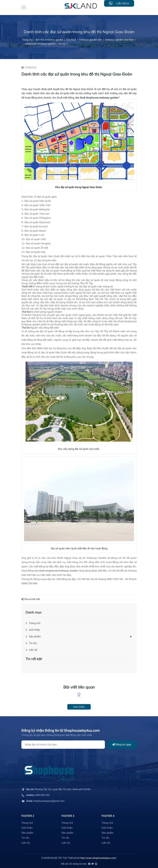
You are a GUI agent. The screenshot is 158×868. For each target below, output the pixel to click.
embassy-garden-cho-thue (119, 40)
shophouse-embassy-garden (40, 44)
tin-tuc (62, 44)
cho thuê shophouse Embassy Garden (56, 571)
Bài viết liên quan (79, 687)
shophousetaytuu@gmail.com (45, 801)
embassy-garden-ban (91, 40)
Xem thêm (79, 707)
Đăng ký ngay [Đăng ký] (122, 745)
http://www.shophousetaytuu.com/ (98, 858)
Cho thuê (71, 40)
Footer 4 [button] (108, 816)
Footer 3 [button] (68, 816)
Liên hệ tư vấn (123, 4)
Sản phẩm (35, 636)
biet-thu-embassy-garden (49, 40)
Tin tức (33, 643)
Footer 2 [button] (28, 816)
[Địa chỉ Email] (63, 745)
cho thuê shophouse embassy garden (97, 98)
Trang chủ (35, 623)
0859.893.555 (38, 795)
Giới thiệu (34, 630)
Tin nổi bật (34, 659)
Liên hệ (33, 650)
